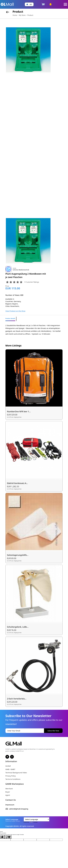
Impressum (10, 805)
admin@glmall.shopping (19, 809)
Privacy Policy (11, 776)
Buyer (8, 792)
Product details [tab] (10, 318)
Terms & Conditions (13, 779)
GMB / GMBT (10, 769)
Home (15, 15)
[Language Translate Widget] (36, 819)
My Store (22, 15)
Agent (8, 795)
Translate (33, 822)
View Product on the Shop (15, 311)
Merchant (9, 789)
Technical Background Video (16, 773)
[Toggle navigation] (65, 4)
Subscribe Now (53, 731)
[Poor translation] (8, 837)
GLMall (8, 766)
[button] (29, 4)
